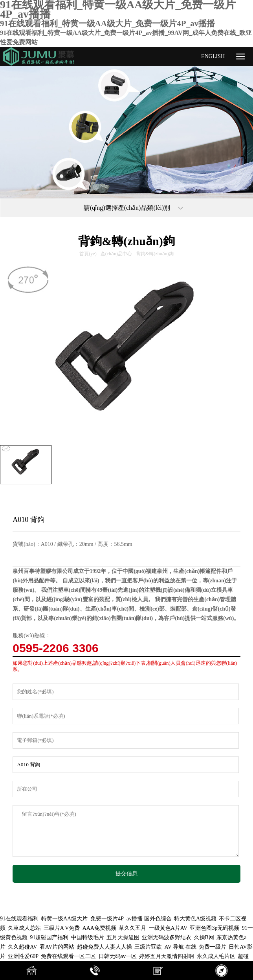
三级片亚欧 (148, 947)
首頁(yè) (88, 254)
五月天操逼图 (123, 937)
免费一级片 (213, 947)
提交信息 (126, 874)
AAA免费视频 (99, 928)
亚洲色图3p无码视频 (214, 928)
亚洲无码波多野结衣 (167, 937)
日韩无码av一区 (118, 956)
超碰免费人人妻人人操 (104, 947)
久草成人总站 (24, 928)
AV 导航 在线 (180, 947)
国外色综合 (158, 919)
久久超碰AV (22, 947)
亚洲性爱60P (23, 956)
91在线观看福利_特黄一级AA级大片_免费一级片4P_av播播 (71, 919)
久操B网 (204, 937)
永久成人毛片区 (216, 956)
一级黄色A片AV (168, 928)
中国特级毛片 (88, 937)
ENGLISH (213, 56)
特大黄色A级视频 (195, 919)
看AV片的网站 (57, 947)
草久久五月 (132, 928)
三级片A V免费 (62, 928)
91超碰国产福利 (49, 937)
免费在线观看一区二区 (68, 956)
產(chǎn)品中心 (116, 254)
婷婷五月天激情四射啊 (167, 956)
